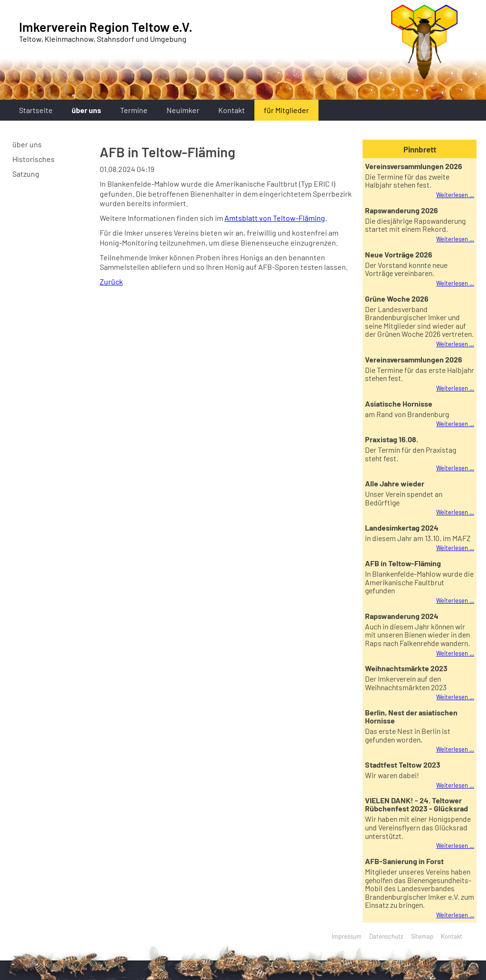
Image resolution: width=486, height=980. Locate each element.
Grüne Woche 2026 (397, 299)
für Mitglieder (286, 110)
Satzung (26, 174)
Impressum (347, 936)
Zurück (111, 281)
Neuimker (183, 110)
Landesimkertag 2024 (402, 528)
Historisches (33, 159)
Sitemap (422, 936)
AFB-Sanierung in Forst (404, 861)
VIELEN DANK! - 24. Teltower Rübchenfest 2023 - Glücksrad (416, 804)
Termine (134, 110)
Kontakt (232, 110)
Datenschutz (386, 936)
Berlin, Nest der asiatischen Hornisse (411, 716)
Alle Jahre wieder (395, 483)
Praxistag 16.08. (392, 439)
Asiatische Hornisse (399, 404)
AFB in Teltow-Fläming (403, 563)
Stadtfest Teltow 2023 (403, 765)
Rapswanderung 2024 (402, 616)
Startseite (36, 110)
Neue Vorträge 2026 (399, 254)
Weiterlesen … (455, 195)
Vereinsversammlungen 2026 (414, 166)
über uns (86, 110)
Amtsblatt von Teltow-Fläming (275, 218)
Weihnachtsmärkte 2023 (406, 668)
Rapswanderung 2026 (402, 210)
